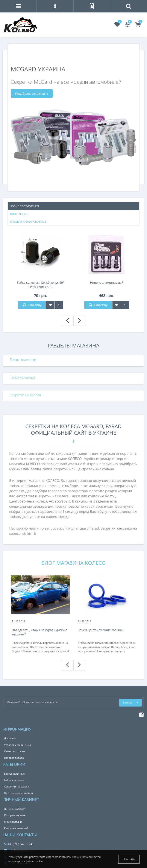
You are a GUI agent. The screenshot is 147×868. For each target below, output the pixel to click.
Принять (129, 859)
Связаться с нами (15, 751)
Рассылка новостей (16, 828)
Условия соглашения (17, 745)
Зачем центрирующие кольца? (100, 630)
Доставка (10, 738)
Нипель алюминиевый (107, 282)
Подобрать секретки (32, 94)
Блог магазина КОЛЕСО (74, 563)
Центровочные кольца (18, 793)
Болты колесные (23, 360)
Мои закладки (13, 822)
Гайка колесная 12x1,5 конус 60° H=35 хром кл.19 (40, 285)
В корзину (32, 305)
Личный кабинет (15, 809)
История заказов (15, 815)
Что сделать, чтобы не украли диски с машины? (39, 632)
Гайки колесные (22, 377)
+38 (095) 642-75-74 (18, 844)
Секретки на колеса (25, 395)
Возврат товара (14, 758)
